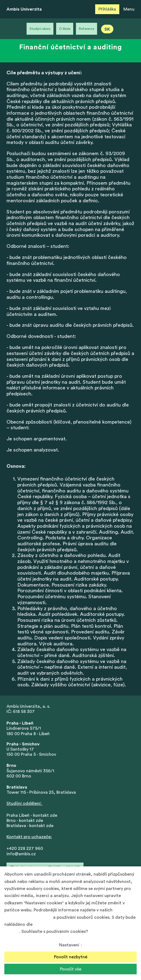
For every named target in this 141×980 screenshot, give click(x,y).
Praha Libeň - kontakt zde (33, 815)
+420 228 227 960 (25, 848)
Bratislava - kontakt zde (30, 826)
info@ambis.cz (21, 854)
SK (107, 29)
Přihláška (107, 9)
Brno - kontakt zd (24, 821)
